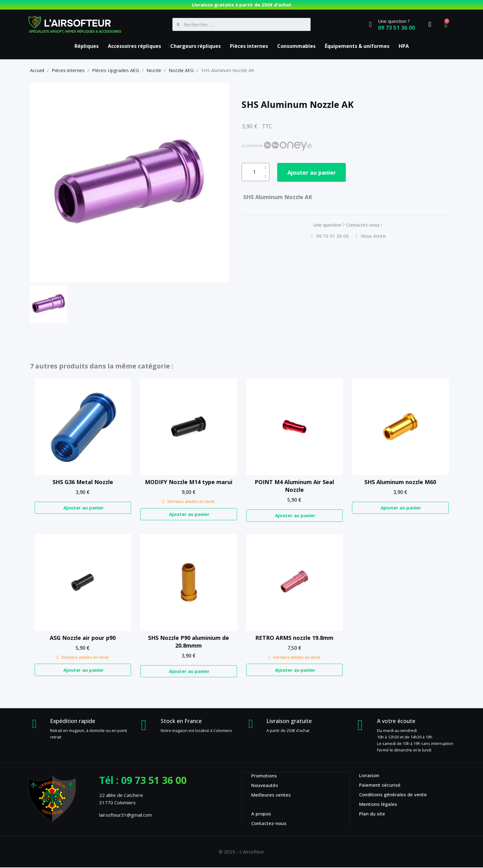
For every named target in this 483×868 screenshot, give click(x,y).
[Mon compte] (430, 24)
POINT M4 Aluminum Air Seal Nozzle (294, 486)
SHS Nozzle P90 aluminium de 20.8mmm (189, 642)
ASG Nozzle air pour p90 (83, 638)
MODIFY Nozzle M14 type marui (189, 482)
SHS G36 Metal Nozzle (83, 482)
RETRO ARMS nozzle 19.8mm (294, 638)
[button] (314, 172)
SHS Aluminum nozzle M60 (400, 482)
